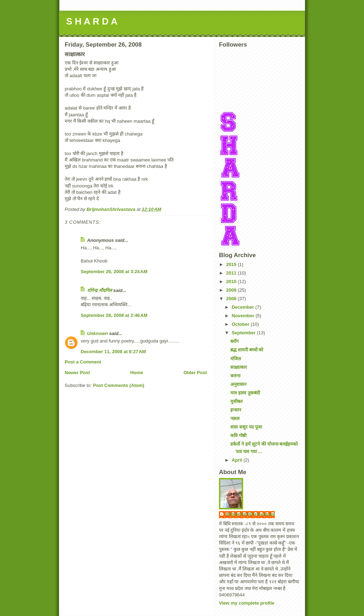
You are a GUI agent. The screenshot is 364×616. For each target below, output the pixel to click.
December (243, 307)
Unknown (98, 333)
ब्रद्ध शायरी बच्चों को (247, 350)
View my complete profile (247, 603)
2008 (232, 299)
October (241, 324)
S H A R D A (92, 21)
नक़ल (235, 418)
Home (136, 373)
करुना (235, 376)
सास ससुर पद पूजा (246, 427)
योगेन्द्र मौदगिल (100, 290)
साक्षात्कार (239, 367)
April (238, 460)
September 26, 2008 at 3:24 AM (114, 272)
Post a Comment (83, 362)
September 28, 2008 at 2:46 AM (114, 315)
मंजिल (236, 359)
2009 (232, 290)
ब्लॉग (234, 341)
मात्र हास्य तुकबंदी (245, 393)
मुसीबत (236, 401)
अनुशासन (238, 384)
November (244, 316)
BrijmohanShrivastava (250, 514)
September (244, 333)
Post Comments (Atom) (119, 385)
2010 (232, 282)
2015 (232, 264)
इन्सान (236, 410)
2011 (232, 273)
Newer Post (77, 373)
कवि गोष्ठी (238, 436)
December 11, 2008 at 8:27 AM (113, 352)
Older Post (195, 373)
